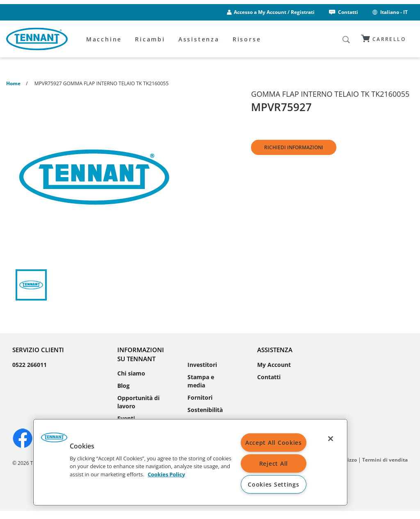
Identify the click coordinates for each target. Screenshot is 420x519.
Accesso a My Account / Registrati (274, 12)
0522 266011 (30, 365)
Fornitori (200, 397)
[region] (190, 462)
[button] (54, 440)
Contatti (343, 12)
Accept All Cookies (274, 443)
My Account (274, 365)
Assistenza (199, 39)
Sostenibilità (205, 410)
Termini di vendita (385, 460)
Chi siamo (131, 373)
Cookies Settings (274, 484)
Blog (123, 386)
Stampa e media (201, 381)
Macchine (104, 39)
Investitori (202, 365)
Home (13, 83)
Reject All (274, 463)
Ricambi (150, 39)
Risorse (247, 39)
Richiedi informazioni (294, 147)
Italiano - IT (389, 12)
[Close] (331, 439)
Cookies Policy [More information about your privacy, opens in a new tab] (166, 474)
